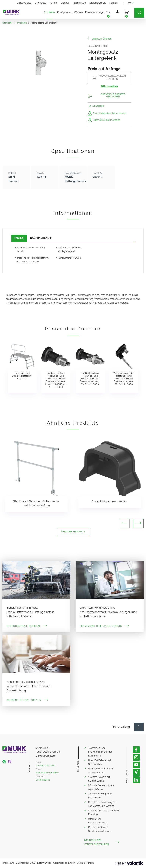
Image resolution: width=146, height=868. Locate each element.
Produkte (50, 12)
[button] (108, 13)
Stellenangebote (98, 3)
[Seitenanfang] (139, 727)
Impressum (8, 863)
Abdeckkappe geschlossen (110, 502)
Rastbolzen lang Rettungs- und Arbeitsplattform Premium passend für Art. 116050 (90, 379)
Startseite (7, 23)
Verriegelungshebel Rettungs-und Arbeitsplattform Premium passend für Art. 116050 (124, 379)
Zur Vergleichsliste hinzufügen (113, 96)
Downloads (41, 3)
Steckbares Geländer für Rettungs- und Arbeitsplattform (36, 504)
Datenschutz (22, 863)
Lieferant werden (85, 863)
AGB (33, 863)
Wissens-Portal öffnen (28, 700)
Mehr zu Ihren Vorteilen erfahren (102, 842)
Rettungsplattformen (27, 626)
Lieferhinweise (44, 863)
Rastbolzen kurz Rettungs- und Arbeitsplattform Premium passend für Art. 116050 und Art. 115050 (56, 380)
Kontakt (114, 3)
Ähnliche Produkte (73, 532)
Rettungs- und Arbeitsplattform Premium (22, 376)
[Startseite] (10, 13)
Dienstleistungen (95, 12)
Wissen (78, 12)
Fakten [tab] (19, 238)
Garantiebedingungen (64, 863)
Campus (65, 3)
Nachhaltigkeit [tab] (41, 238)
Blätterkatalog (24, 3)
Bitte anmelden (110, 86)
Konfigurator (65, 12)
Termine (54, 3)
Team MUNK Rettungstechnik (104, 626)
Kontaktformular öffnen (47, 773)
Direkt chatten (43, 780)
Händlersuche (80, 3)
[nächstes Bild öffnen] (138, 523)
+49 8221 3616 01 (45, 766)
